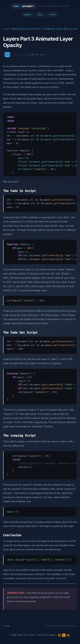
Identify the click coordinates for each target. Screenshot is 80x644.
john (33, 55)
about (40, 15)
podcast (28, 15)
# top (6, 626)
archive (53, 15)
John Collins (29, 635)
